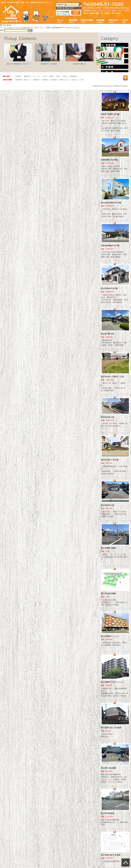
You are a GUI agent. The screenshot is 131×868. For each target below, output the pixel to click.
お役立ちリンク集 (78, 80)
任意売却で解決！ (79, 54)
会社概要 (101, 21)
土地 (45, 76)
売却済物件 (73, 76)
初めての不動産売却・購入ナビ (18, 54)
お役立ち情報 (87, 21)
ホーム (60, 21)
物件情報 (73, 21)
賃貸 (58, 76)
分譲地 (51, 76)
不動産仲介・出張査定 (49, 54)
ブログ (125, 21)
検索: (2, 30)
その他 (64, 76)
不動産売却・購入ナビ (23, 80)
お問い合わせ (113, 21)
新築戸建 (27, 76)
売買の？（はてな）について (110, 57)
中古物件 (18, 76)
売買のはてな (64, 80)
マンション (37, 76)
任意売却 (54, 80)
